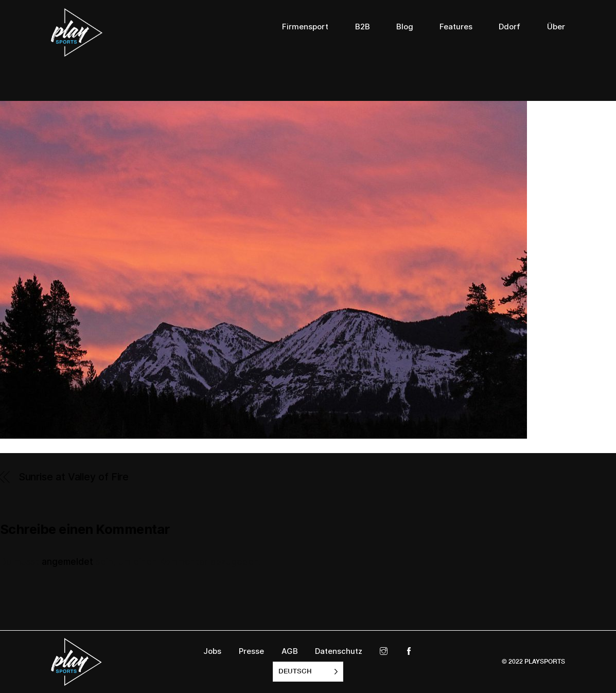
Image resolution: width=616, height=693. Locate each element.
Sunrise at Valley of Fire (74, 477)
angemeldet (67, 562)
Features (456, 27)
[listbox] (308, 672)
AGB (290, 651)
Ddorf (509, 27)
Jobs (212, 651)
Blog (405, 27)
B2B (363, 27)
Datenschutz (339, 651)
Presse (251, 651)
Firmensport (305, 27)
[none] (308, 672)
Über (556, 27)
